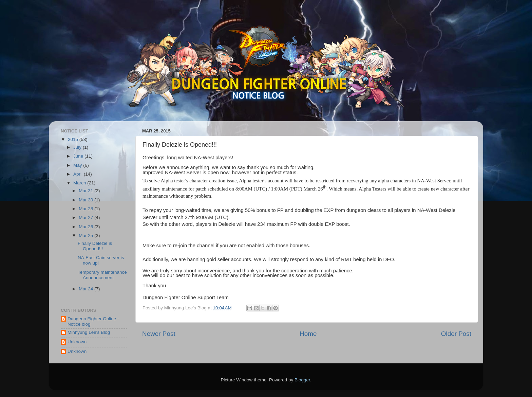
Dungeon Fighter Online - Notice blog (93, 321)
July (78, 147)
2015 (74, 139)
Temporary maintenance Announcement (102, 275)
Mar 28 (87, 209)
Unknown (77, 342)
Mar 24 (87, 289)
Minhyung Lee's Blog (89, 332)
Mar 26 (87, 227)
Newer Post (159, 334)
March (80, 183)
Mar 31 (87, 191)
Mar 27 (87, 218)
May (78, 165)
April (79, 174)
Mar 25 (87, 236)
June (79, 156)
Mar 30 (87, 200)
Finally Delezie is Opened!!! (95, 246)
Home (308, 334)
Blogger (302, 380)
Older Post (456, 334)
